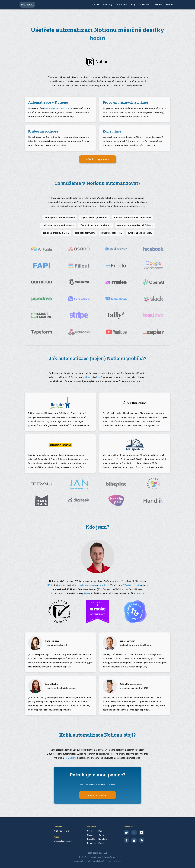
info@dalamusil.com (63, 841)
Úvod (89, 831)
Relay (99, 377)
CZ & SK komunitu (132, 585)
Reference (122, 5)
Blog (133, 5)
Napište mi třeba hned (97, 795)
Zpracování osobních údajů (84, 861)
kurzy (76, 585)
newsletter (104, 585)
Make (88, 377)
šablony (93, 585)
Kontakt (170, 5)
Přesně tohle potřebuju (97, 159)
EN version (117, 861)
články (50, 585)
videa (63, 585)
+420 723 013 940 (62, 831)
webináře (84, 585)
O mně (158, 5)
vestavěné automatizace (57, 108)
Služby (95, 5)
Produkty (108, 5)
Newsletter (145, 5)
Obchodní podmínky (104, 861)
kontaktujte (71, 758)
